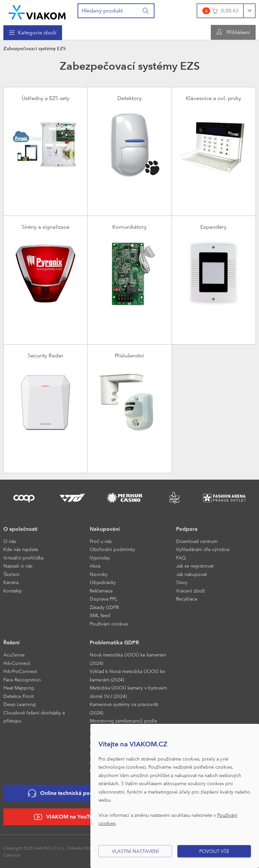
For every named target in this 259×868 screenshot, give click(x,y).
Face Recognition (22, 680)
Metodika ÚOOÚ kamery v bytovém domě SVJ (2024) (128, 692)
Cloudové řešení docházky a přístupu (34, 717)
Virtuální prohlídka (23, 558)
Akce (95, 566)
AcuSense (14, 655)
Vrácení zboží (191, 591)
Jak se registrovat (195, 566)
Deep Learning (20, 704)
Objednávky (103, 582)
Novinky (99, 574)
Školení (11, 574)
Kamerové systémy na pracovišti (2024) (124, 708)
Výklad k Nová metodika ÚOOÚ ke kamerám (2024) (127, 675)
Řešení (11, 642)
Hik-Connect (17, 663)
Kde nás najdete (21, 549)
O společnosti (20, 529)
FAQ (181, 558)
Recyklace (187, 599)
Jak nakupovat (191, 574)
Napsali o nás (18, 566)
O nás (10, 541)
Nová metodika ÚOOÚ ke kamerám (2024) (128, 659)
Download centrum (197, 541)
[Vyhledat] (146, 11)
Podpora (187, 529)
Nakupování (105, 529)
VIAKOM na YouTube (66, 817)
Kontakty (13, 591)
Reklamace (101, 591)
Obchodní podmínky (112, 549)
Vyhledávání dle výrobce (203, 549)
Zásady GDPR (104, 607)
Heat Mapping (19, 688)
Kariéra (11, 582)
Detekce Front (19, 696)
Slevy (182, 582)
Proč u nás (101, 541)
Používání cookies (109, 624)
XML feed (100, 615)
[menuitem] (33, 33)
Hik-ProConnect (20, 671)
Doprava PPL (104, 599)
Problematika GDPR (114, 642)
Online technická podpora (66, 793)
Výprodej (100, 558)
